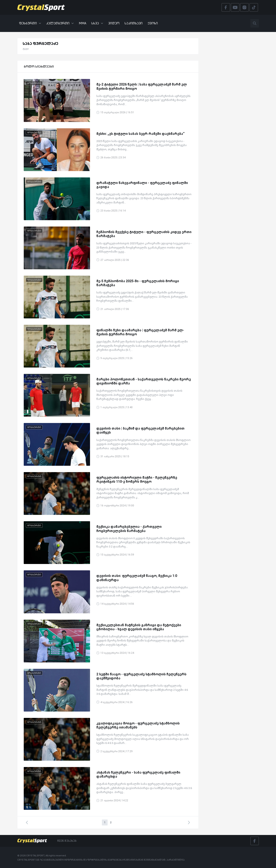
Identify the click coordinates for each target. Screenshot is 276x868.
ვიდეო (114, 23)
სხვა (97, 23)
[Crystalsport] (41, 7)
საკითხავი (134, 23)
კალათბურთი (60, 23)
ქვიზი (153, 23)
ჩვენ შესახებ (67, 841)
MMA (83, 23)
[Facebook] (255, 841)
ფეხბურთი (30, 23)
